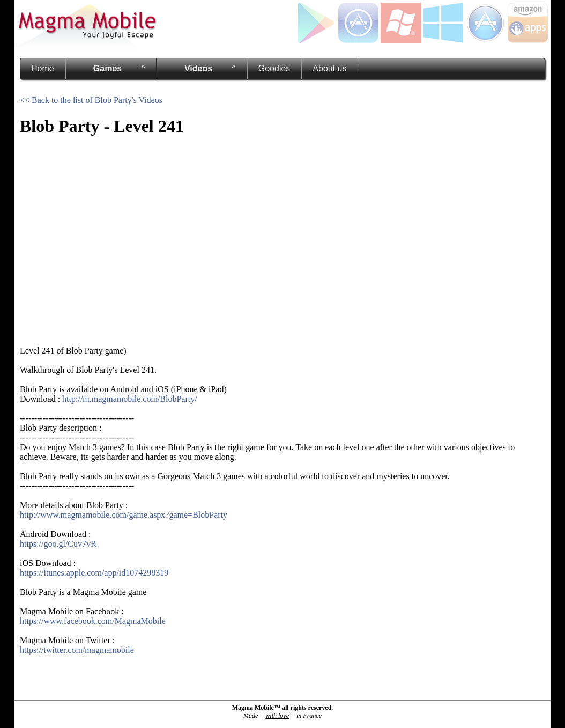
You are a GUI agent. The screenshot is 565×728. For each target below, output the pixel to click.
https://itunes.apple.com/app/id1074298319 (94, 573)
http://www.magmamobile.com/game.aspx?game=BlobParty (124, 515)
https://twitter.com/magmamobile (77, 650)
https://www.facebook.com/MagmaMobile (93, 621)
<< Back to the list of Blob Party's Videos (91, 100)
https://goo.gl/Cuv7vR (58, 544)
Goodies (274, 68)
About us (329, 68)
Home (43, 68)
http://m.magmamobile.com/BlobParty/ (130, 399)
